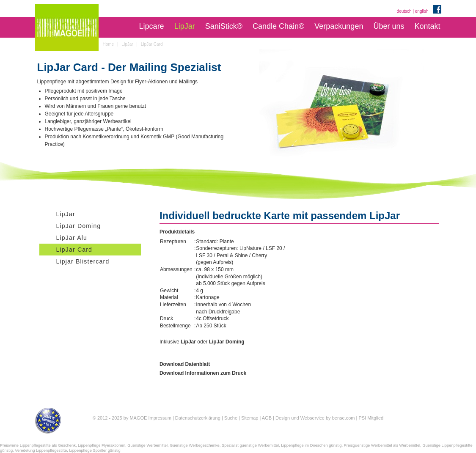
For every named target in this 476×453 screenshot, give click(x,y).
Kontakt (427, 26)
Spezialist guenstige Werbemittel (250, 445)
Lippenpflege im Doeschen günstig (311, 445)
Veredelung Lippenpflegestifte (41, 450)
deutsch (404, 11)
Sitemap (250, 418)
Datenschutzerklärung (198, 418)
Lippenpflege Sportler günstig (95, 450)
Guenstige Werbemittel (147, 445)
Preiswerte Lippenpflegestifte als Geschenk (38, 445)
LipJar (185, 26)
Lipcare (152, 26)
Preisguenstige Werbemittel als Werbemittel (382, 445)
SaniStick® (224, 26)
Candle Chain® (278, 26)
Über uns (389, 26)
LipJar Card (74, 250)
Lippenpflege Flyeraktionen (102, 445)
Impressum (160, 418)
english (422, 11)
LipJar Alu (72, 238)
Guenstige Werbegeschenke (195, 445)
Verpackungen (339, 26)
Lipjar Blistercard (83, 261)
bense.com (344, 418)
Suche (231, 418)
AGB (267, 418)
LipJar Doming (79, 226)
